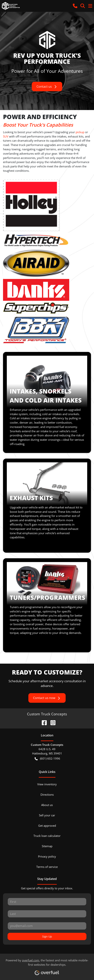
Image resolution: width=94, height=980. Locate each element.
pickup (80, 132)
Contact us (47, 87)
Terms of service (47, 867)
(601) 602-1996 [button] (47, 759)
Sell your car (47, 815)
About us (47, 805)
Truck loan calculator (47, 836)
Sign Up (47, 936)
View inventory (47, 784)
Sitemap (47, 846)
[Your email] (47, 926)
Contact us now (47, 698)
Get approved (47, 826)
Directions (47, 795)
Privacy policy (47, 856)
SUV (6, 136)
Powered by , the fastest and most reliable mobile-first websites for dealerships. (47, 966)
